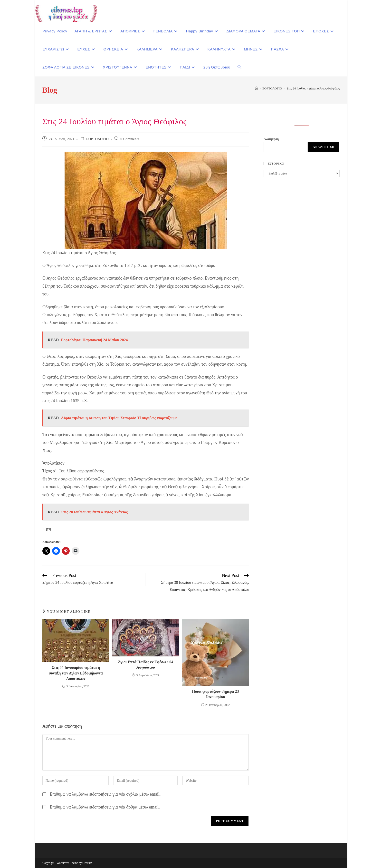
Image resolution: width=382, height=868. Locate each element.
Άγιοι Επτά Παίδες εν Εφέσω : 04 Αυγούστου (146, 665)
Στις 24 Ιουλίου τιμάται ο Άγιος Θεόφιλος (313, 88)
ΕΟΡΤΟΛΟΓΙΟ (98, 139)
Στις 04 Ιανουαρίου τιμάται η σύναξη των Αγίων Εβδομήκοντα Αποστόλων (76, 673)
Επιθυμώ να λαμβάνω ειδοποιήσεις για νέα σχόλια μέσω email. (105, 794)
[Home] (256, 88)
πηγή (47, 528)
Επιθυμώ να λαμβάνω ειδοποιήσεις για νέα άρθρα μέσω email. (105, 807)
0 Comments (130, 139)
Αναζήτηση (271, 139)
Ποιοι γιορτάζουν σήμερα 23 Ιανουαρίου (215, 694)
